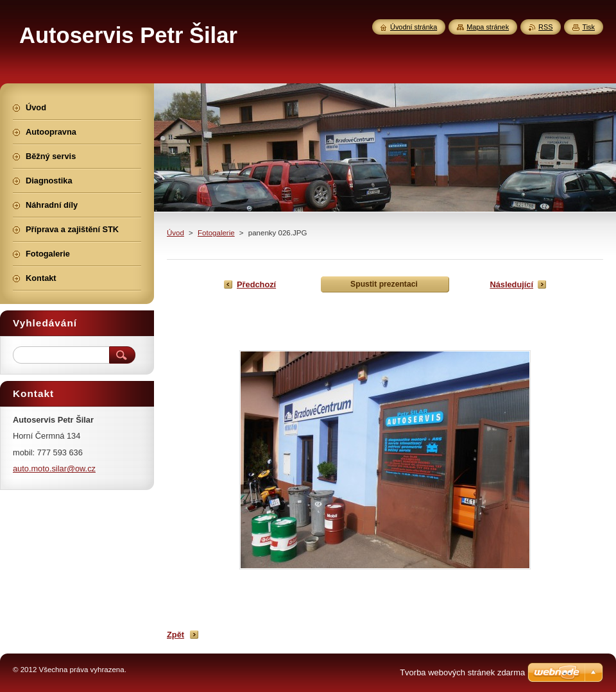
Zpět (175, 635)
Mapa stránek (488, 27)
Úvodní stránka (414, 27)
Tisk (588, 27)
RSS (545, 27)
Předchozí (256, 284)
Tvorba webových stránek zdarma (462, 672)
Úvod (175, 233)
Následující (511, 284)
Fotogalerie (216, 233)
